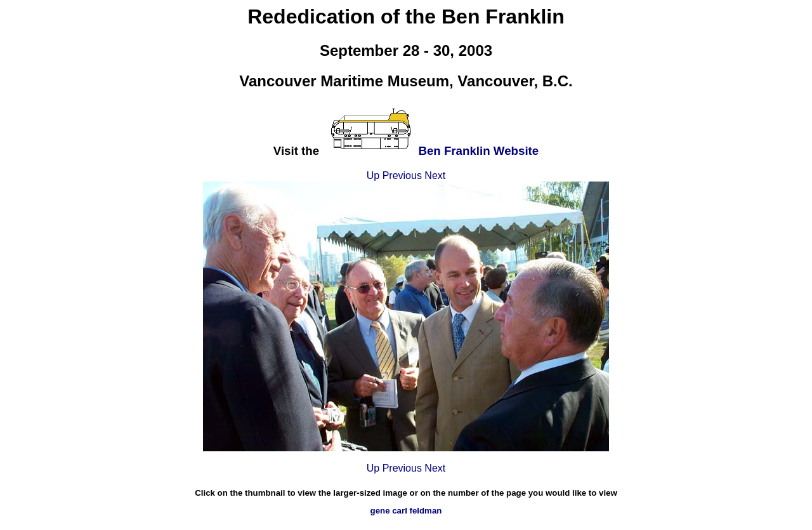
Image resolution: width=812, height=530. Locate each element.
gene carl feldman (406, 511)
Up (373, 176)
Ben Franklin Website (478, 151)
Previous (402, 176)
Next (435, 176)
